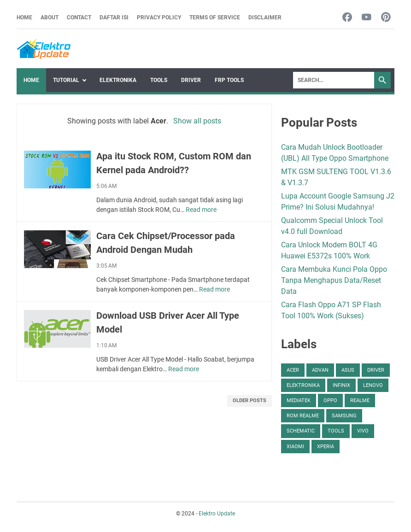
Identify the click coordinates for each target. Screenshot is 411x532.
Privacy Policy (159, 18)
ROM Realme (303, 416)
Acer (293, 370)
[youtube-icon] (367, 18)
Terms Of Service (215, 18)
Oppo (330, 400)
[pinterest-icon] (386, 18)
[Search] (334, 80)
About (50, 18)
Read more (201, 210)
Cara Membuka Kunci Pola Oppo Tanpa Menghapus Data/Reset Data (334, 280)
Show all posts (197, 121)
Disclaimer (265, 18)
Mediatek (299, 400)
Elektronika (118, 80)
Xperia (326, 447)
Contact (79, 18)
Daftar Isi (114, 18)
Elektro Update (217, 514)
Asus (348, 370)
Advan (320, 370)
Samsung (344, 416)
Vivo (363, 431)
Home (24, 18)
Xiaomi (295, 447)
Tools (159, 80)
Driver (191, 80)
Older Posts (250, 400)
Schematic (301, 431)
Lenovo (373, 385)
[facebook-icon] (347, 18)
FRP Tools (229, 80)
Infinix (341, 385)
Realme (360, 400)
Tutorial (66, 80)
